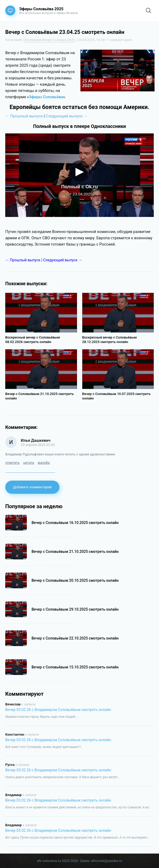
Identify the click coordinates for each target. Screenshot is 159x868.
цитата (29, 463)
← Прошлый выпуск (24, 116)
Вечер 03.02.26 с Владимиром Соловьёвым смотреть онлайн (58, 710)
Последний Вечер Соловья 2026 (49, 40)
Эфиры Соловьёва (46, 97)
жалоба (44, 463)
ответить (12, 463)
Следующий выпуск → (67, 116)
